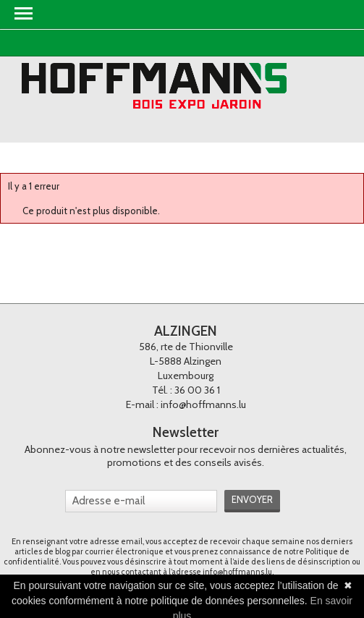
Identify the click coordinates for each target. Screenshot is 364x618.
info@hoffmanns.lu (203, 405)
